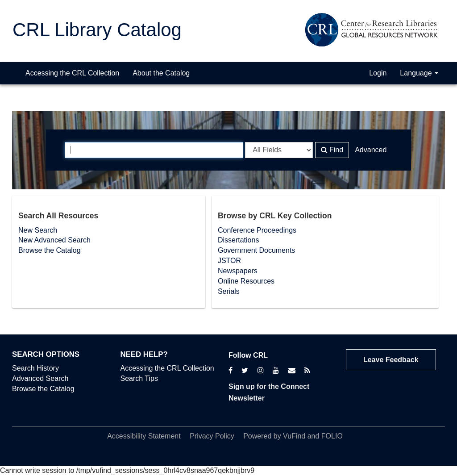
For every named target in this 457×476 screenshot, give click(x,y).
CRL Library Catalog (97, 30)
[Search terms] (154, 150)
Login (378, 73)
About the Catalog (161, 73)
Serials (229, 291)
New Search (38, 230)
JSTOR (229, 261)
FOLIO (332, 436)
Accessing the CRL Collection (72, 73)
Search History (35, 368)
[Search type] (279, 150)
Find (332, 150)
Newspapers (238, 271)
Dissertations (238, 240)
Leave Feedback (391, 360)
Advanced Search (40, 378)
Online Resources (246, 281)
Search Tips (139, 378)
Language (419, 73)
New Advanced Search (54, 240)
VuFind (294, 436)
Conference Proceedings (257, 230)
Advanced (371, 150)
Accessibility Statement (144, 436)
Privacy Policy (212, 436)
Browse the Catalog (50, 250)
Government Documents (256, 250)
